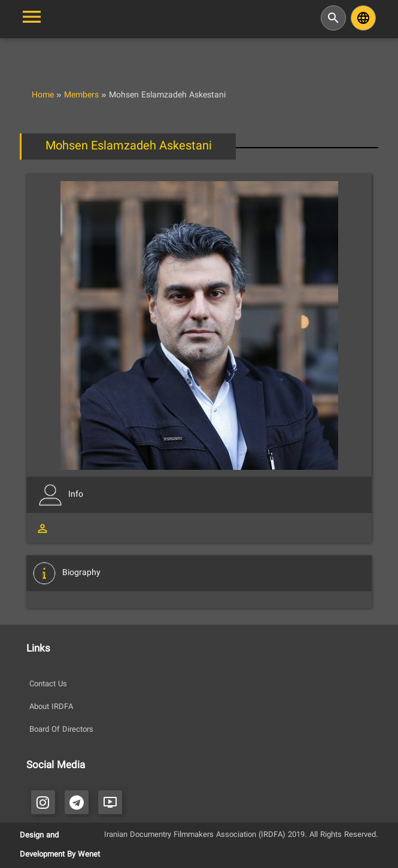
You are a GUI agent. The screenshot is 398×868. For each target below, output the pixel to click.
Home (43, 95)
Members (81, 95)
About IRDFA (51, 707)
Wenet (89, 855)
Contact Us (48, 684)
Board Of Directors (61, 730)
